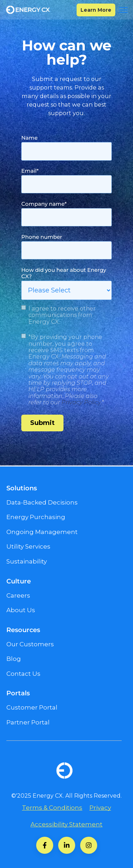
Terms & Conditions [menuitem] (52, 808)
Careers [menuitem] (18, 595)
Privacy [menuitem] (100, 808)
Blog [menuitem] (14, 659)
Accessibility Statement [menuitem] (66, 824)
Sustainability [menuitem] (27, 561)
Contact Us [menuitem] (23, 674)
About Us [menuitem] (21, 610)
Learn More (96, 10)
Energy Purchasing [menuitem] (36, 517)
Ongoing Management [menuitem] (42, 532)
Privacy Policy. (82, 402)
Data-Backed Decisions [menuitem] (42, 502)
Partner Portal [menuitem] (28, 722)
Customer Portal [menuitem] (32, 707)
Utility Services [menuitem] (28, 546)
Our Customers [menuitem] (30, 644)
